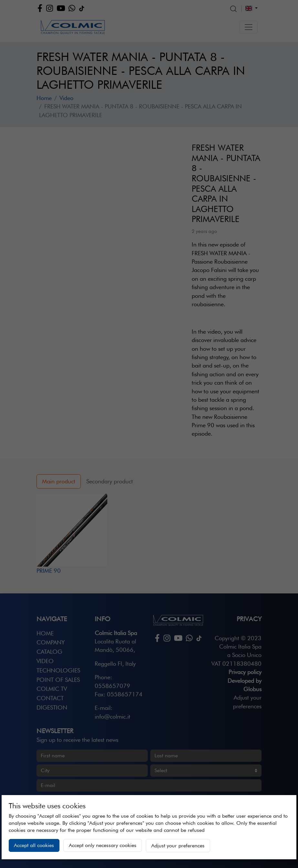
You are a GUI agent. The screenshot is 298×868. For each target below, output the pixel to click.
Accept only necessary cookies (103, 845)
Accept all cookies (34, 845)
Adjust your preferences (178, 846)
